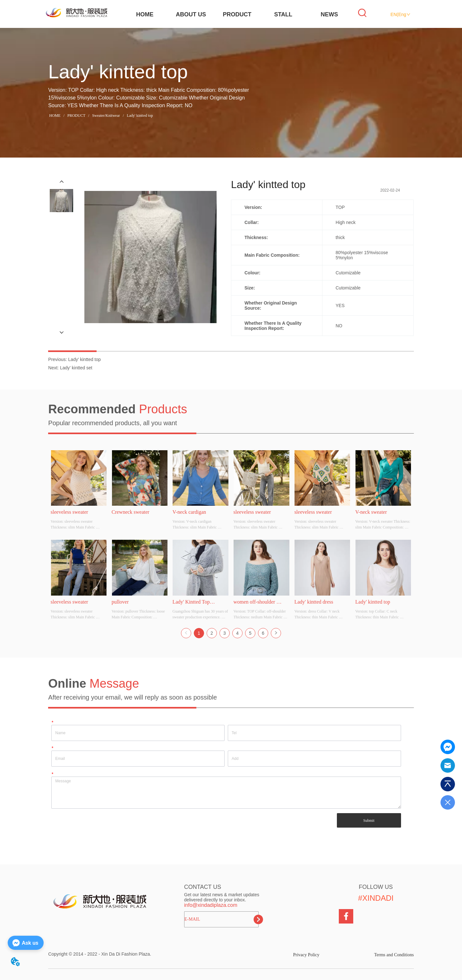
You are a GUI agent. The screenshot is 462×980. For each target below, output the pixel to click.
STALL (283, 14)
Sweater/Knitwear (106, 116)
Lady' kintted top (139, 116)
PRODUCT (237, 14)
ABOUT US (191, 14)
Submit (369, 821)
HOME (145, 14)
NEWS (329, 14)
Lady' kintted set (76, 368)
